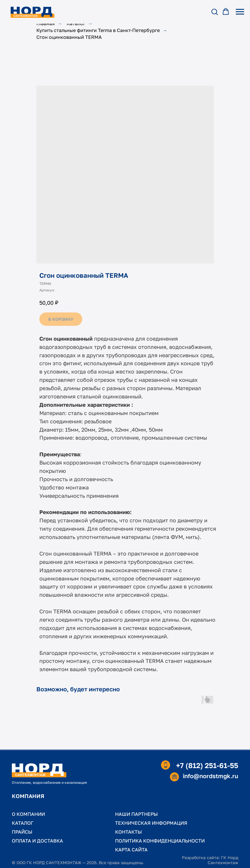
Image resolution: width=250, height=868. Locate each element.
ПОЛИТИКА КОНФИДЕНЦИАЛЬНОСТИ (160, 841)
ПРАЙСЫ (22, 832)
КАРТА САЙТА (131, 850)
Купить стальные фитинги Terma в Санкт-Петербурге (98, 30)
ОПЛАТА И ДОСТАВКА (37, 841)
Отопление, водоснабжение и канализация (49, 782)
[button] (214, 12)
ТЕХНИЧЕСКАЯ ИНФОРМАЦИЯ (151, 823)
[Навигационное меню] (240, 12)
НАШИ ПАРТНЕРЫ (136, 814)
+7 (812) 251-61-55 (207, 765)
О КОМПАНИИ (28, 814)
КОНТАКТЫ (128, 832)
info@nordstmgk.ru (211, 776)
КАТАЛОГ (23, 823)
